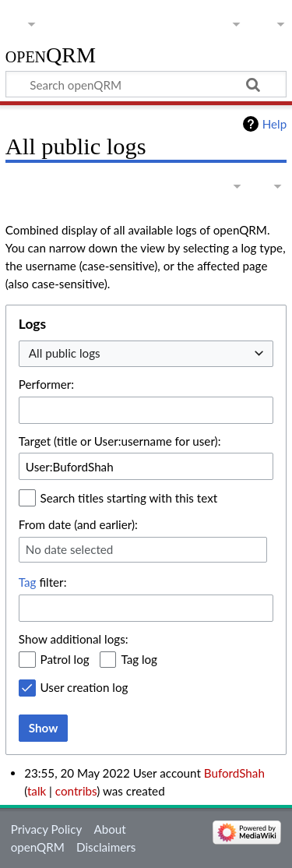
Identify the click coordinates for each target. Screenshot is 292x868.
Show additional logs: (74, 639)
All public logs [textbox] (65, 353)
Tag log (139, 659)
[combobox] (146, 354)
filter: (43, 582)
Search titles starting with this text (129, 498)
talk (37, 791)
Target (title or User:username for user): (120, 441)
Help (274, 124)
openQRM (51, 56)
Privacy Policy (47, 829)
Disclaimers (106, 847)
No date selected (70, 549)
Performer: (46, 384)
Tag (28, 582)
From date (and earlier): (78, 524)
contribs (76, 791)
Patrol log (65, 659)
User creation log (84, 687)
